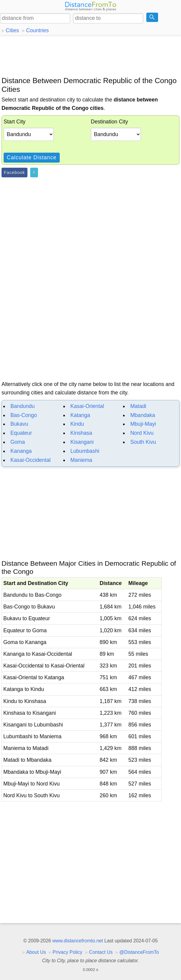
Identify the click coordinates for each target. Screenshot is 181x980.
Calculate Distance (32, 157)
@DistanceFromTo (139, 952)
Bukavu (19, 424)
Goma (18, 442)
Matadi (138, 406)
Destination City (109, 122)
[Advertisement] (91, 56)
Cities (12, 30)
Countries (37, 30)
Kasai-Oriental (87, 406)
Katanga (80, 415)
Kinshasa (81, 433)
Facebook (14, 173)
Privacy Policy (67, 952)
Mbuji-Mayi (143, 424)
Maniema (81, 460)
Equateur (21, 433)
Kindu (77, 424)
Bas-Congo (24, 415)
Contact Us (101, 952)
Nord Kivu (142, 433)
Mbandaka (143, 415)
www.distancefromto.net (78, 941)
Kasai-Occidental (31, 460)
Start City (14, 122)
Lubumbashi (85, 451)
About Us (36, 952)
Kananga (21, 451)
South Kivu (143, 442)
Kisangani (82, 442)
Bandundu (23, 406)
